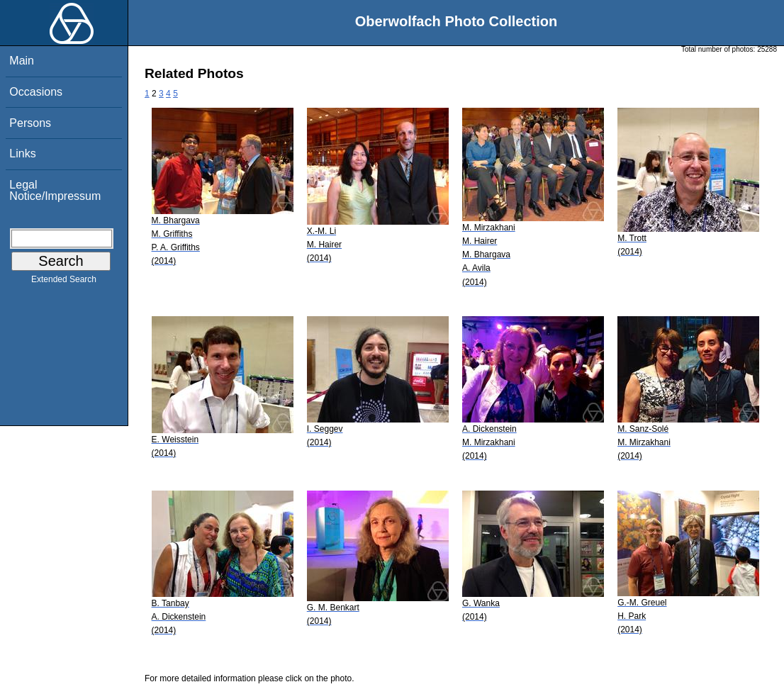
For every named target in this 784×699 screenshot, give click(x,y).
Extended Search (64, 282)
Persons (30, 123)
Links (22, 153)
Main (22, 61)
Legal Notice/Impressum (55, 190)
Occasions (36, 92)
